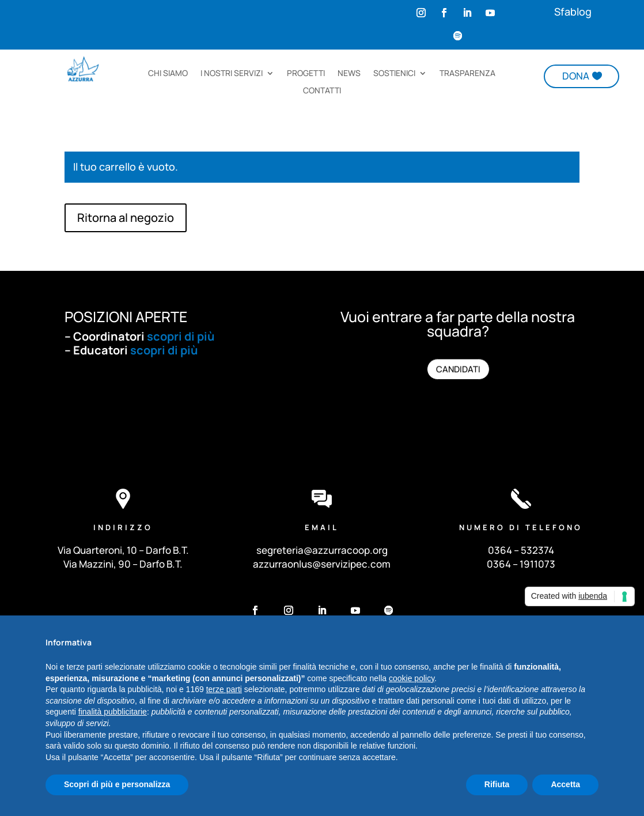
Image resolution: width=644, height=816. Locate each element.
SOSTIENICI (394, 74)
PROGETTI (306, 74)
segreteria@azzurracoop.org (322, 550)
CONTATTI (322, 91)
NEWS (349, 74)
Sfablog (573, 12)
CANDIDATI (458, 369)
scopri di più (181, 336)
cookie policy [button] (412, 678)
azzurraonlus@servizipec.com (322, 564)
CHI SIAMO (168, 74)
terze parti (224, 689)
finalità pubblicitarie (113, 712)
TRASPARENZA (467, 74)
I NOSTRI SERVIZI (232, 74)
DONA (576, 76)
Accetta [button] (565, 784)
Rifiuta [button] (497, 784)
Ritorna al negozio (126, 218)
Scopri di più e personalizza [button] (117, 784)
